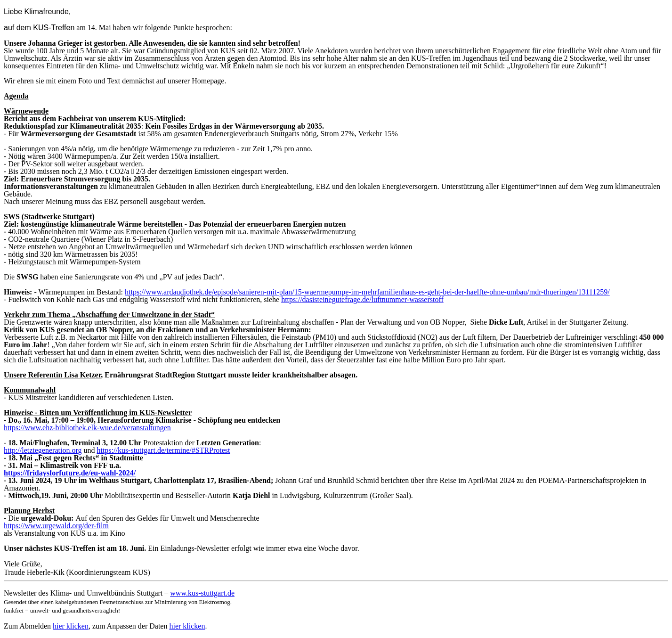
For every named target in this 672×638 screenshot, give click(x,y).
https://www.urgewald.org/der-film (56, 526)
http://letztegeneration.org (43, 450)
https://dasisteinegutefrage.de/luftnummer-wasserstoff (362, 299)
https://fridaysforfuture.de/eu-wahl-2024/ (70, 473)
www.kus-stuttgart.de (202, 593)
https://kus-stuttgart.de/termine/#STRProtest (163, 450)
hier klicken (71, 626)
